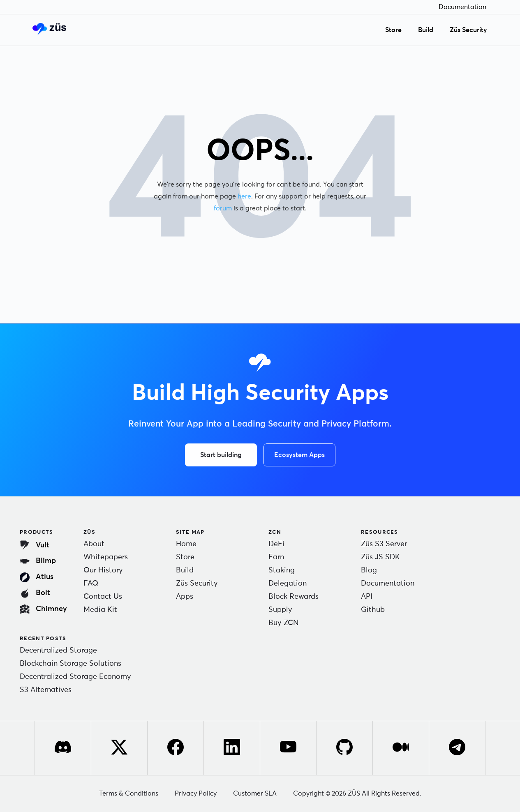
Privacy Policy (196, 794)
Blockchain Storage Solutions (70, 664)
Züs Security (468, 30)
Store (393, 30)
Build (426, 30)
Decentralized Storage (58, 651)
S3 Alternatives (46, 690)
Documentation (462, 7)
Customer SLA (255, 794)
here (245, 196)
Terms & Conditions (129, 794)
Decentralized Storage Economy (75, 677)
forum (223, 208)
